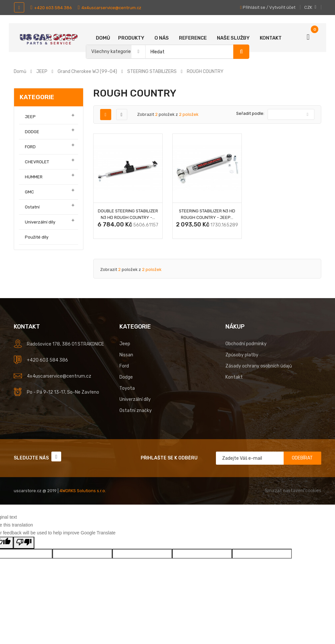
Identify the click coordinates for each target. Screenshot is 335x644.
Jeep (125, 344)
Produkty (131, 38)
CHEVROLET (37, 162)
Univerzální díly (40, 222)
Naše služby (233, 38)
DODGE (32, 132)
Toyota (127, 388)
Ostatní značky (136, 411)
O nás (162, 38)
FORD (30, 147)
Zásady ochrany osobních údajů (259, 366)
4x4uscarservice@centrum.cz (110, 8)
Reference (193, 38)
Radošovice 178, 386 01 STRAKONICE (65, 344)
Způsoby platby (242, 355)
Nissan (126, 355)
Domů (103, 38)
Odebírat (302, 458)
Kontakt (271, 38)
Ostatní (32, 207)
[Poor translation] (24, 543)
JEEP (30, 117)
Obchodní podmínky (246, 344)
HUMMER (34, 177)
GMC (29, 192)
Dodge (126, 377)
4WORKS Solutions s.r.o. (83, 491)
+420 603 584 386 (51, 8)
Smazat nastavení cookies (293, 491)
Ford (124, 366)
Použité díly (37, 237)
